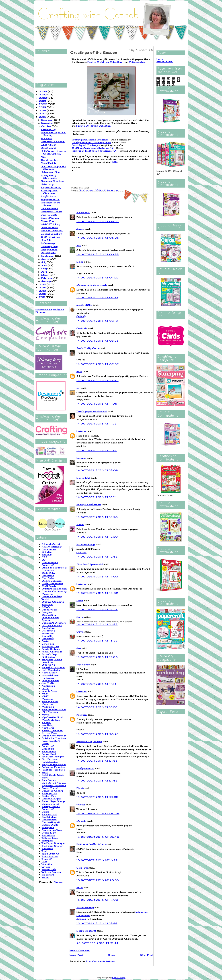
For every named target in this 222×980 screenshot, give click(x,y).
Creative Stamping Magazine (53, 603)
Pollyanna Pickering (53, 767)
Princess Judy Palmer (89, 741)
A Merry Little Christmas (49, 192)
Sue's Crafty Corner (88, 348)
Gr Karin (81, 552)
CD (44, 560)
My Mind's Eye (51, 720)
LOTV (45, 688)
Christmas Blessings (53, 141)
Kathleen (82, 715)
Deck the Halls (49, 227)
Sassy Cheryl (50, 788)
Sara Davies (49, 780)
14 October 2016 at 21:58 (97, 781)
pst (78, 388)
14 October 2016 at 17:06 (97, 657)
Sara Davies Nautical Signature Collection (54, 784)
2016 (43, 117)
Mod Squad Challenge (85, 145)
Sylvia (80, 617)
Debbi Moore (50, 610)
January (46, 281)
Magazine (47, 699)
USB (44, 862)
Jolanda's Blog (85, 907)
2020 (43, 104)
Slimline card (49, 814)
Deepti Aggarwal (86, 931)
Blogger (58, 882)
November (48, 123)
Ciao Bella (48, 578)
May (44, 269)
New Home (48, 728)
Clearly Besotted (52, 581)
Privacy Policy (165, 61)
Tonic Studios (50, 856)
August (46, 259)
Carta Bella (48, 573)
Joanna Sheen (50, 680)
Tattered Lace (50, 838)
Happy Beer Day (51, 200)
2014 (43, 287)
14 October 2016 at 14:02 (97, 577)
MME (45, 696)
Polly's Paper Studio (54, 764)
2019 (43, 107)
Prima (45, 772)
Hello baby (47, 184)
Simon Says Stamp (53, 801)
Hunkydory (48, 678)
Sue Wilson (48, 835)
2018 (43, 110)
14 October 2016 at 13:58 (97, 557)
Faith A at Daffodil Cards (92, 844)
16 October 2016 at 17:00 (97, 900)
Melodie (81, 821)
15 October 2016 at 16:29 (97, 860)
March (46, 275)
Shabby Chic (49, 793)
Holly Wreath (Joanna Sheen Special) (54, 152)
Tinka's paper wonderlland (92, 411)
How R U (46, 240)
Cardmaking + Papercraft (50, 564)
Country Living (50, 246)
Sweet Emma (49, 148)
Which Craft (49, 869)
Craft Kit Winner (51, 237)
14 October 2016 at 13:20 (97, 517)
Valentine (47, 864)
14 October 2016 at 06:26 (98, 238)
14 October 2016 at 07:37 (97, 298)
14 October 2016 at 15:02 (97, 593)
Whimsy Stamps (51, 872)
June (45, 265)
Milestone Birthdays (54, 709)
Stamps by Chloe (52, 830)
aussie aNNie (84, 305)
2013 (43, 291)
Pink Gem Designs (53, 757)
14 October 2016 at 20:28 (98, 734)
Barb (79, 371)
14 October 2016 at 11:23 (97, 424)
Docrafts (47, 636)
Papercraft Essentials (48, 747)
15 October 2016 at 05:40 (98, 837)
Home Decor (49, 673)
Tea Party (46, 138)
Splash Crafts (50, 825)
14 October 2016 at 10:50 (98, 380)
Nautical (46, 722)
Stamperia (48, 827)
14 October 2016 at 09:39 (98, 364)
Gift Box (99, 190)
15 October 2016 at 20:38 (98, 880)
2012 (43, 294)
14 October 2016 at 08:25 (98, 341)
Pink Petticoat (50, 759)
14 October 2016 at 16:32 (97, 624)
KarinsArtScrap (86, 544)
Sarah (80, 601)
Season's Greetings (53, 181)
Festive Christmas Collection (105, 62)
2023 (43, 95)
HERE (114, 162)
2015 (43, 284)
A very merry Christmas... (49, 177)
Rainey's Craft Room (89, 505)
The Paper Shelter (52, 846)
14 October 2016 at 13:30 (97, 537)
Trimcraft (47, 859)
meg (79, 245)
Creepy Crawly (50, 250)
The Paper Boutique (53, 843)
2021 (43, 101)
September (48, 256)
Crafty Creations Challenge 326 (91, 142)
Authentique (49, 549)
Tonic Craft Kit (50, 854)
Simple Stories (50, 804)
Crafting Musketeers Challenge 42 (93, 148)
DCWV (46, 607)
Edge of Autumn (51, 218)
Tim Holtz (47, 848)
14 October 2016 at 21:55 (97, 761)
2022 (43, 98)
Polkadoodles (50, 762)
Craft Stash (49, 586)
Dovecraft (48, 638)
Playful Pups (48, 196)
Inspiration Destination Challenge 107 (95, 151)
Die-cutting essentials (48, 632)
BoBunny (47, 555)
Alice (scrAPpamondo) (90, 564)
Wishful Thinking (50, 224)
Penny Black (49, 754)
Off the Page (49, 733)
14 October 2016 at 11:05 (97, 404)
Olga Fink (82, 868)
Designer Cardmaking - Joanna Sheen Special (50, 616)
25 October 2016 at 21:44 (97, 943)
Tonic (45, 851)
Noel (44, 157)
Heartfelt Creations (53, 667)
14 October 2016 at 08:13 (97, 321)
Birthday (47, 552)
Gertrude (82, 328)
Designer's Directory (54, 623)
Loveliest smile (50, 208)
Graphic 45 (49, 665)
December (48, 120)
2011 (42, 297)
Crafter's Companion (54, 589)
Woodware (48, 875)
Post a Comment (80, 950)
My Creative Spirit (53, 717)
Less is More (49, 691)
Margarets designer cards (92, 285)
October (47, 126)
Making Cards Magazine (50, 703)
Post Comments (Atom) (100, 961)
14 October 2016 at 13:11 (96, 497)
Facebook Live (50, 646)
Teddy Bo (47, 841)
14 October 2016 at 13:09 (97, 470)
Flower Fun (47, 221)
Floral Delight (49, 163)
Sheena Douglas (51, 799)
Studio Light (49, 833)
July (44, 262)
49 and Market (51, 544)
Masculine (48, 707)
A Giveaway (48, 243)
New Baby (47, 725)
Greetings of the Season (51, 204)
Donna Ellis (83, 478)
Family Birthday (51, 649)
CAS (44, 557)
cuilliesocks (83, 212)
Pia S (80, 887)
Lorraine (81, 458)
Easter (45, 641)
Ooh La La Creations (54, 738)
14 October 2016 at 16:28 (97, 609)
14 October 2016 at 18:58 (97, 707)
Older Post (146, 955)
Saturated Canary (52, 791)
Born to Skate (49, 215)
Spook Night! (48, 253)
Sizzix (45, 812)
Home (112, 955)
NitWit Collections (52, 730)
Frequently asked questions (52, 661)
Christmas (48, 576)
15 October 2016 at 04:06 (98, 814)
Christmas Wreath (51, 212)
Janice (80, 229)
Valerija (81, 805)
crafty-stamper (85, 768)
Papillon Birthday (51, 187)
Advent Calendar (52, 547)
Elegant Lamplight (51, 234)
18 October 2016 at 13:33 (97, 923)
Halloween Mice (50, 172)
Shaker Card (49, 796)
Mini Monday (50, 712)
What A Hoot (48, 145)
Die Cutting (48, 628)
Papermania (49, 751)
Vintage (46, 867)
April (44, 272)
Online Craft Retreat (54, 736)
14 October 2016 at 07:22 (98, 278)
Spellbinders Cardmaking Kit (51, 821)
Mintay (46, 715)
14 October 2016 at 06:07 (98, 221)
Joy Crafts (48, 683)
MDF (45, 694)
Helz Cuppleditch (52, 670)
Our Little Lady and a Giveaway (53, 168)
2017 (43, 114)
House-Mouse (50, 675)
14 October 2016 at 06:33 (98, 254)
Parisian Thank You (52, 231)
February (47, 278)
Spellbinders (49, 817)
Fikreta (80, 788)
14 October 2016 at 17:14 (97, 684)
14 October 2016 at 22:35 (97, 797)
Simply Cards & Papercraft (51, 808)
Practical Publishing (53, 770)
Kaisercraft (48, 686)
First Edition (49, 657)
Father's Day (49, 654)
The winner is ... (50, 160)
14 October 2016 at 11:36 (97, 450)
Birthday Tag (48, 129)
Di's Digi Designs (52, 625)
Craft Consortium (52, 583)
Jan (79, 648)
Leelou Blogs (119, 978)
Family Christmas (52, 652)
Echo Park (48, 644)
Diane (80, 262)
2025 (43, 91)
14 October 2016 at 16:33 (97, 641)
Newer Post (76, 955)
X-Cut (45, 877)
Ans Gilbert (84, 665)
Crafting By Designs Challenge (90, 140)
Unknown (82, 431)
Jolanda (81, 919)
